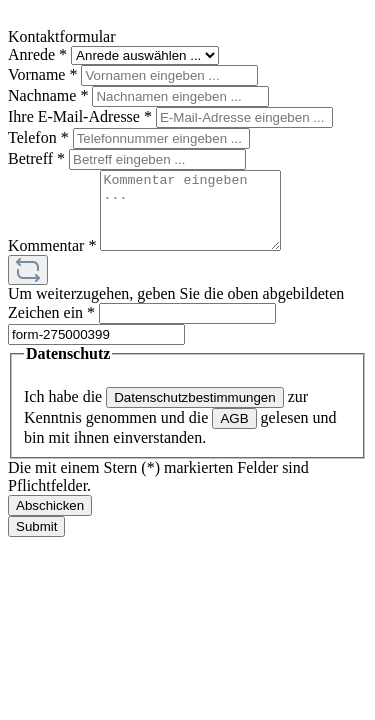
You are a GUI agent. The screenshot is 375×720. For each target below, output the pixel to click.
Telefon (40, 137)
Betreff (38, 158)
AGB (234, 433)
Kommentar (54, 260)
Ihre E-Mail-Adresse (82, 116)
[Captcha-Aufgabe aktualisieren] (28, 285)
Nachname (50, 95)
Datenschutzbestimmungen (195, 412)
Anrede (39, 54)
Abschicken (50, 520)
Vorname (44, 74)
